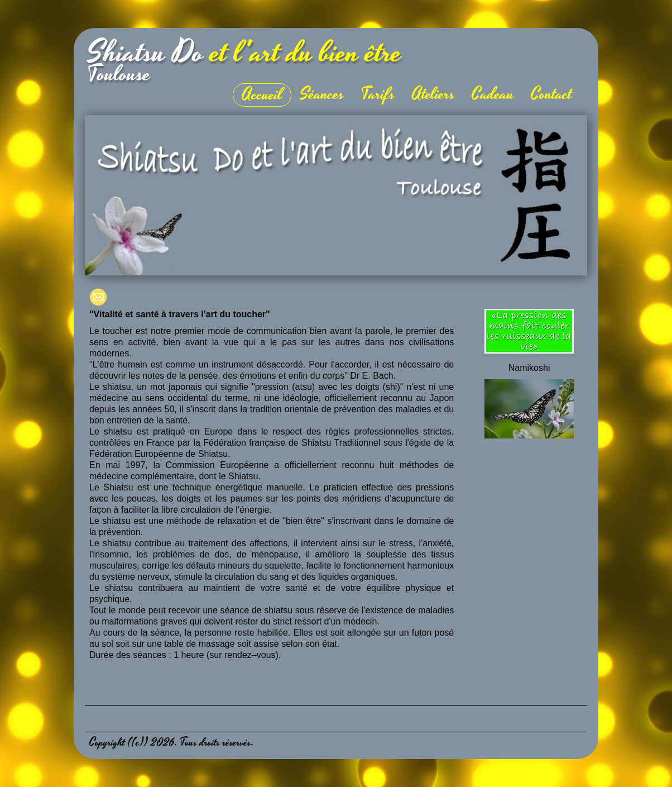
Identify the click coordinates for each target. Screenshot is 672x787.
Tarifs (378, 94)
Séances (322, 94)
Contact (551, 94)
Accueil (262, 95)
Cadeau (493, 94)
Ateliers (433, 94)
